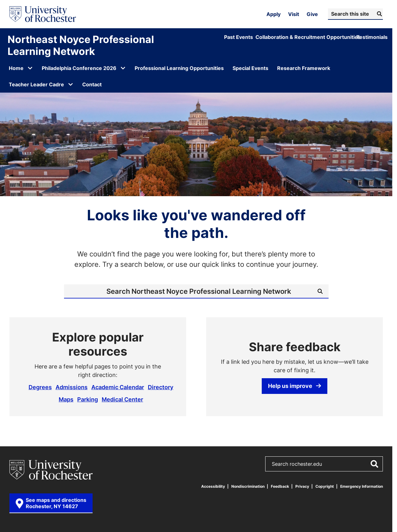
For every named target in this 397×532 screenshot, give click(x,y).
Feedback (280, 486)
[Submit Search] (379, 14)
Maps (66, 399)
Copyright (325, 486)
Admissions (72, 387)
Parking (88, 399)
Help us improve (295, 386)
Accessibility (213, 486)
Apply (274, 14)
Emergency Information (362, 486)
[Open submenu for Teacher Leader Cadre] (71, 84)
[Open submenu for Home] (30, 68)
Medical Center (122, 399)
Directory (161, 387)
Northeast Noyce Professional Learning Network (81, 45)
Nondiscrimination (248, 486)
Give (312, 14)
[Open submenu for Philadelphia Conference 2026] (123, 68)
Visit (294, 14)
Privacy (302, 486)
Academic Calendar (118, 387)
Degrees (40, 387)
